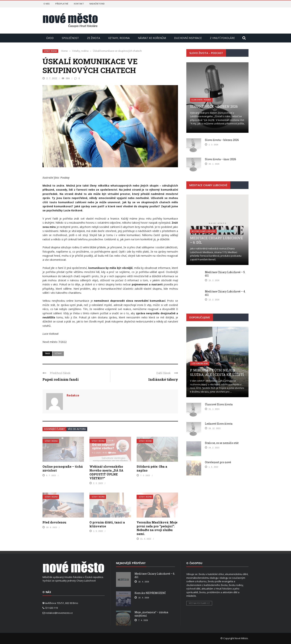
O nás (47, 4)
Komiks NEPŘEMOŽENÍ (150, 593)
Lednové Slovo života (219, 424)
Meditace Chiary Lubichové (203, 231)
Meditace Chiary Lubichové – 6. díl (216, 240)
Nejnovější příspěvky (131, 563)
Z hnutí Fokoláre (222, 38)
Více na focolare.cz (199, 603)
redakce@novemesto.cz (59, 613)
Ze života (94, 38)
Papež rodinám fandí (61, 379)
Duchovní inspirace (188, 38)
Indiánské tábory (163, 379)
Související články (54, 429)
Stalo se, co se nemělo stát (222, 443)
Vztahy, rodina (119, 38)
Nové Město (241, 638)
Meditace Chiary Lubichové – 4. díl (225, 293)
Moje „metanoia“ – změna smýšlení (151, 614)
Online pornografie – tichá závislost (63, 468)
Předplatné (62, 4)
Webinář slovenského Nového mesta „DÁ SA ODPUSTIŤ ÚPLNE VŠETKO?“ (106, 472)
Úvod (50, 38)
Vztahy (58, 353)
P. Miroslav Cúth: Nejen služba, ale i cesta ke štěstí (217, 372)
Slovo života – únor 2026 (220, 159)
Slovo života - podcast (201, 100)
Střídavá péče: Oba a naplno (152, 468)
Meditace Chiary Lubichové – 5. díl (225, 274)
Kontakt (79, 4)
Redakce (73, 395)
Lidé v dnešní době (200, 364)
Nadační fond (97, 4)
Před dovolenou (54, 522)
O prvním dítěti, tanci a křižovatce (107, 524)
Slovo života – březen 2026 (222, 140)
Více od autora (77, 429)
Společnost (70, 38)
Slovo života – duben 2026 (214, 106)
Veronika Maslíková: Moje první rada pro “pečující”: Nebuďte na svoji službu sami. (157, 528)
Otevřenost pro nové (218, 462)
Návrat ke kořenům (152, 38)
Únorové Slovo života (219, 404)
